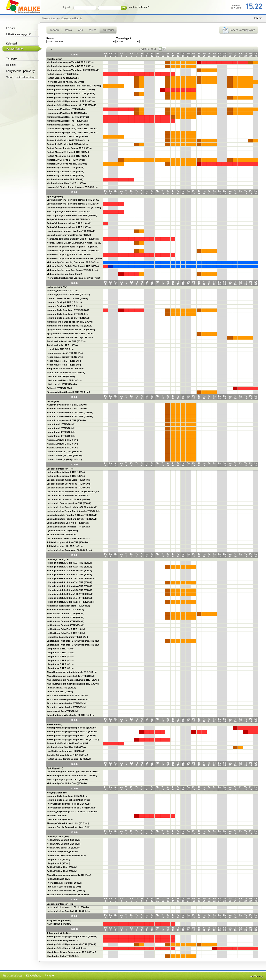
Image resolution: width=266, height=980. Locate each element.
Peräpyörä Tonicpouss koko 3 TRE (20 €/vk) (69, 223)
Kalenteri (11, 44)
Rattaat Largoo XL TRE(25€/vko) (63, 78)
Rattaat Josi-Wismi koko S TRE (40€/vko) (68, 136)
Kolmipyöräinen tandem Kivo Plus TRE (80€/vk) (71, 231)
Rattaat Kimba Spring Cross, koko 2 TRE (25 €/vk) (72, 133)
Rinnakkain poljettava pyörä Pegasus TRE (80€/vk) (72, 247)
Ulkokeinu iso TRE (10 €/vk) (61, 376)
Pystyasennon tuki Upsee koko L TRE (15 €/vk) (71, 333)
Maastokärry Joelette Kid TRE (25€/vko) (67, 164)
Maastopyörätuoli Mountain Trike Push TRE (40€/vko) (74, 86)
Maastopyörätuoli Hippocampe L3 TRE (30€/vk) (71, 97)
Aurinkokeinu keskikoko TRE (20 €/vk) (66, 341)
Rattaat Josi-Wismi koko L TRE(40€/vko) (67, 144)
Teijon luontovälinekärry (20, 77)
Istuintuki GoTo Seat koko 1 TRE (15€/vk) (68, 314)
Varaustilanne (15, 49)
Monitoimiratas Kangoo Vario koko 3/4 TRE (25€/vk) (73, 70)
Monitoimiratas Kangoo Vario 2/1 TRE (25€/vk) (70, 62)
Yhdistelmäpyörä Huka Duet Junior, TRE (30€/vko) (72, 270)
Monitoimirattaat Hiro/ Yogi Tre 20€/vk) (66, 183)
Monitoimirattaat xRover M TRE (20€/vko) (68, 121)
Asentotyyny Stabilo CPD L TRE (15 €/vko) (68, 294)
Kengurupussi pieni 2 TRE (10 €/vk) (65, 357)
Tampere (11, 59)
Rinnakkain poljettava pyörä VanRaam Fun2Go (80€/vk (74, 258)
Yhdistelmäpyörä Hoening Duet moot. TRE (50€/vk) (73, 262)
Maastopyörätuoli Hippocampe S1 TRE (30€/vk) (71, 90)
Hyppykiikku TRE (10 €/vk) (60, 349)
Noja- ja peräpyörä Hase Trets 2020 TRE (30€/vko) (72, 215)
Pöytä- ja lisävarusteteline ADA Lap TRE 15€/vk (71, 337)
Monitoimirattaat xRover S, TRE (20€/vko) (68, 117)
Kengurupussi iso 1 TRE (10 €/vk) (64, 361)
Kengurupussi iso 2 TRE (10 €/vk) (64, 365)
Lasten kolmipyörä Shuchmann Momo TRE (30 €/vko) (74, 208)
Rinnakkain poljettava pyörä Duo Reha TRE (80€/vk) (73, 251)
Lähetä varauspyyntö (19, 34)
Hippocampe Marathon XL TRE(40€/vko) (67, 113)
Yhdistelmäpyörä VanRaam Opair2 (64, 274)
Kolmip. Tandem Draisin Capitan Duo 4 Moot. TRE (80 (74, 243)
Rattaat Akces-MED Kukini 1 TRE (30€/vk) (68, 156)
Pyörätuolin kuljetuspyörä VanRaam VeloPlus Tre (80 (74, 278)
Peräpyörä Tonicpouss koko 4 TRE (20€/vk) (69, 227)
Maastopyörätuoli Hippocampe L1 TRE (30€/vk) (71, 101)
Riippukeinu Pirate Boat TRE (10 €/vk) (66, 373)
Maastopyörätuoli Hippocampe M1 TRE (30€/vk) (71, 93)
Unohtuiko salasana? (138, 7)
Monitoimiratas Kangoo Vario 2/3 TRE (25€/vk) (70, 66)
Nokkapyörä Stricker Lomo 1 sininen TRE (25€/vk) (72, 187)
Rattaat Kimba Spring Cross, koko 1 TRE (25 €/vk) (72, 129)
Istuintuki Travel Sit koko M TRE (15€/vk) (67, 298)
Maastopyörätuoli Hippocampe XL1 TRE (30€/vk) (71, 105)
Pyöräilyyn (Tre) (55, 197)
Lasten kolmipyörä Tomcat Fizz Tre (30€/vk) (69, 235)
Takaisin (258, 18)
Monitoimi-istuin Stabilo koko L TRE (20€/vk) (69, 326)
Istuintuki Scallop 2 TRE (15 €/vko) (64, 302)
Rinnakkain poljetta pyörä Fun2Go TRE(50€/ (69, 254)
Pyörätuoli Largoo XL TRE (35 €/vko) (65, 82)
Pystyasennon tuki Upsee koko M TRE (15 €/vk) (71, 330)
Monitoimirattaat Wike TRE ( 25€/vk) (65, 179)
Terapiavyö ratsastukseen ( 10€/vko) (65, 369)
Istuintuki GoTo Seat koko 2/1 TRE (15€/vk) (68, 318)
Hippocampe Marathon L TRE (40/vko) (66, 109)
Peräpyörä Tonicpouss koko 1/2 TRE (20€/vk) (70, 219)
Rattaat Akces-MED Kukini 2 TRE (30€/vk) (68, 152)
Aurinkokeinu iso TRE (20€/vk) (62, 345)
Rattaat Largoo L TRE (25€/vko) (63, 74)
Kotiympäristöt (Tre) (57, 287)
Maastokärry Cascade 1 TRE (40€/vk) (65, 168)
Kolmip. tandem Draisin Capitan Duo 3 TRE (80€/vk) (73, 239)
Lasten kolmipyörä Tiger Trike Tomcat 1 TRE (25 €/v (73, 200)
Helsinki (11, 65)
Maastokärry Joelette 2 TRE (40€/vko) (66, 160)
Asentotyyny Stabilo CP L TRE (62, 291)
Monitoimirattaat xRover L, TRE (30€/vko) (68, 125)
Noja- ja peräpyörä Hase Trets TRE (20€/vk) (69, 212)
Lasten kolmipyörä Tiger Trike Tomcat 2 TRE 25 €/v (73, 204)
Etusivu (11, 28)
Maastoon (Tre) (54, 59)
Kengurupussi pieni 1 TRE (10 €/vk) (65, 353)
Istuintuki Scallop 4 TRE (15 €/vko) (64, 306)
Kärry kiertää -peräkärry (20, 71)
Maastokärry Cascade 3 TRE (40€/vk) (65, 175)
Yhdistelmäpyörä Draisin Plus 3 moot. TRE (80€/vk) (73, 266)
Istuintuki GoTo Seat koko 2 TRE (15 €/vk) (68, 310)
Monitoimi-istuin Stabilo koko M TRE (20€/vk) (70, 322)
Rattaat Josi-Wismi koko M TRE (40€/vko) (68, 140)
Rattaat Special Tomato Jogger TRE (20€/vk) (69, 148)
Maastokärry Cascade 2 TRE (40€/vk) (65, 172)
